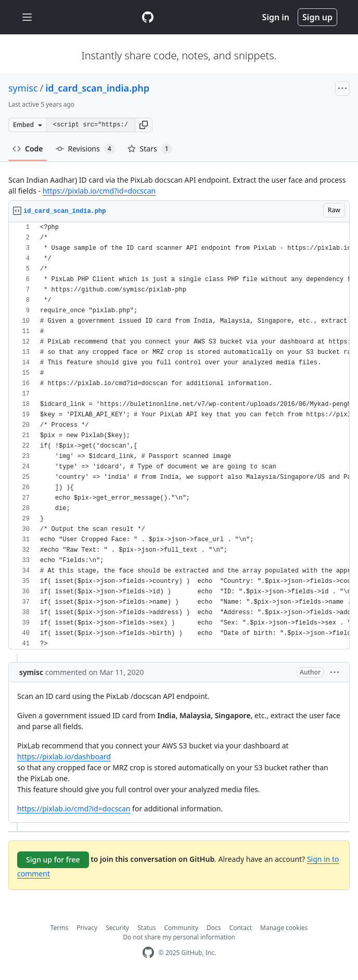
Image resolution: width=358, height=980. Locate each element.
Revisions (85, 149)
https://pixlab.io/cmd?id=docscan (99, 191)
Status (146, 928)
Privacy (87, 928)
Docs (214, 928)
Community (181, 928)
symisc (23, 88)
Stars (150, 149)
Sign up (317, 17)
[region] (179, 436)
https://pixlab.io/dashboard (64, 756)
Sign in (276, 17)
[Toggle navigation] (27, 17)
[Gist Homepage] (148, 17)
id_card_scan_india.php (97, 88)
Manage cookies (284, 928)
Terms (60, 928)
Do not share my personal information (179, 937)
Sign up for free (53, 860)
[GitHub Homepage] (148, 953)
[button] (144, 125)
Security (117, 928)
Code (28, 149)
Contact (241, 928)
